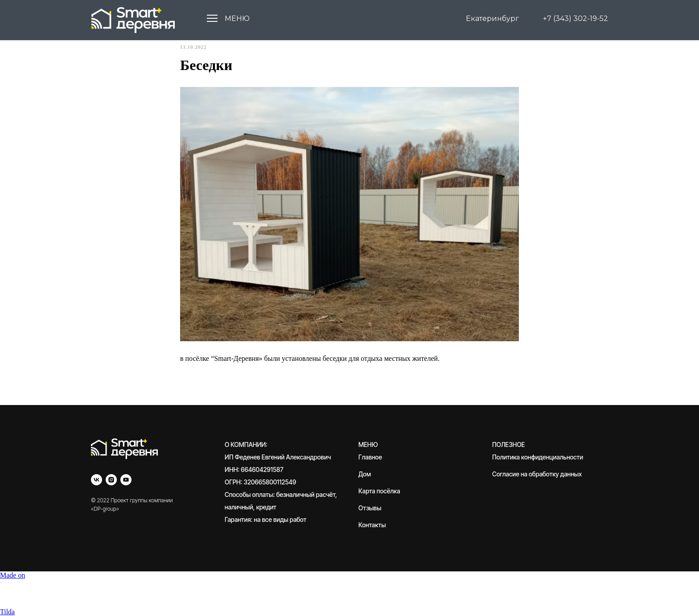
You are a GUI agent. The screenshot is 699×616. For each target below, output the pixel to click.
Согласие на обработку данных (537, 474)
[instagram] (111, 480)
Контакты (372, 525)
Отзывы (370, 508)
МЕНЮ (237, 19)
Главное (370, 457)
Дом (365, 474)
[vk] (97, 480)
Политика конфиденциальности (538, 457)
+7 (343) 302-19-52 (576, 19)
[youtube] (126, 480)
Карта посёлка (379, 491)
